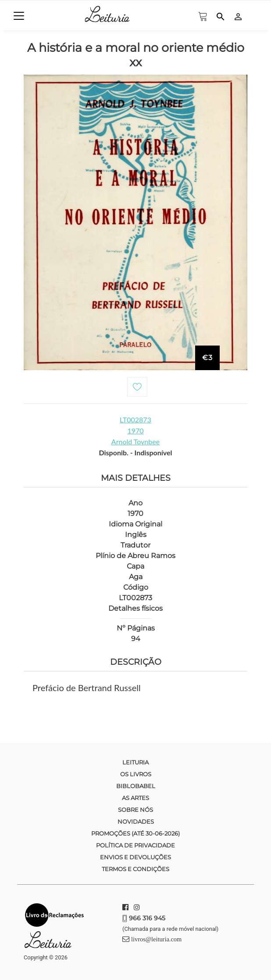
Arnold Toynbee (135, 441)
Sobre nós (135, 810)
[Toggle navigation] (19, 16)
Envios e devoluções (135, 857)
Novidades (136, 821)
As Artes (135, 798)
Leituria (135, 762)
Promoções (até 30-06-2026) (135, 833)
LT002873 (135, 420)
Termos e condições (135, 869)
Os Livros (136, 774)
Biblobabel (136, 786)
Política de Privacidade (135, 845)
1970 (135, 431)
